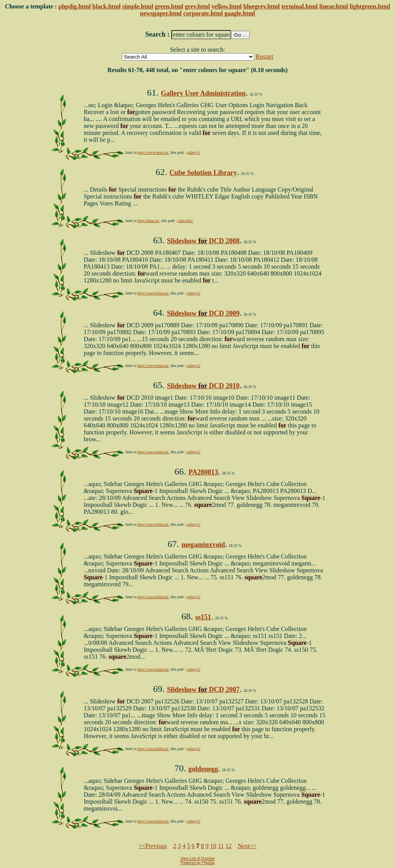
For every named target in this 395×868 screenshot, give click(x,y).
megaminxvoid (203, 545)
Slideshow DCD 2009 (203, 313)
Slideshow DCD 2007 (203, 690)
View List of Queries (198, 859)
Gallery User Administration (203, 93)
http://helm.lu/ (149, 221)
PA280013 (203, 472)
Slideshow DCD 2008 (203, 241)
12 (228, 846)
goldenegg (203, 769)
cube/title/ (186, 221)
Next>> (247, 846)
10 (213, 846)
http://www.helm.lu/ (153, 152)
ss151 (203, 617)
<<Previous (153, 846)
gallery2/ (194, 152)
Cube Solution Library (203, 173)
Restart (264, 56)
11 (221, 846)
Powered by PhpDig (197, 863)
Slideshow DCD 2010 (203, 386)
